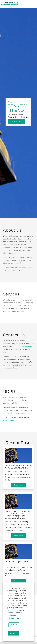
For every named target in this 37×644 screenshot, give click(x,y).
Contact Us (16, 122)
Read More (12, 615)
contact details (27, 346)
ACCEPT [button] (13, 633)
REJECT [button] (14, 625)
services (14, 365)
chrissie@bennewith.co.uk (15, 413)
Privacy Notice (9, 420)
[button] (34, 4)
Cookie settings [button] (15, 618)
